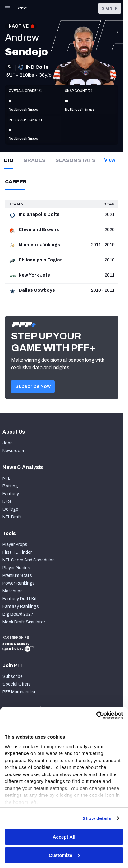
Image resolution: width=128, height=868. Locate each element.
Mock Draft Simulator (24, 622)
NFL (6, 478)
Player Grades (16, 568)
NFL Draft (12, 517)
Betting (10, 486)
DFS (7, 502)
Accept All (64, 837)
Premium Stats (17, 576)
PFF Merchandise (20, 692)
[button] (33, 394)
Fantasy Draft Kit (20, 599)
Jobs (8, 443)
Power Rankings (19, 583)
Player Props (15, 545)
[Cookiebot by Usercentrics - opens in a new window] (96, 715)
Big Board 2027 (18, 614)
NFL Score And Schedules (29, 560)
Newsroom (13, 451)
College (10, 509)
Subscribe (13, 676)
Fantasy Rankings (21, 606)
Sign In (110, 8)
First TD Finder (17, 552)
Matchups (13, 591)
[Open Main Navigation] (7, 8)
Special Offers (17, 684)
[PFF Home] (23, 8)
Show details (97, 818)
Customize (64, 855)
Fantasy (11, 494)
